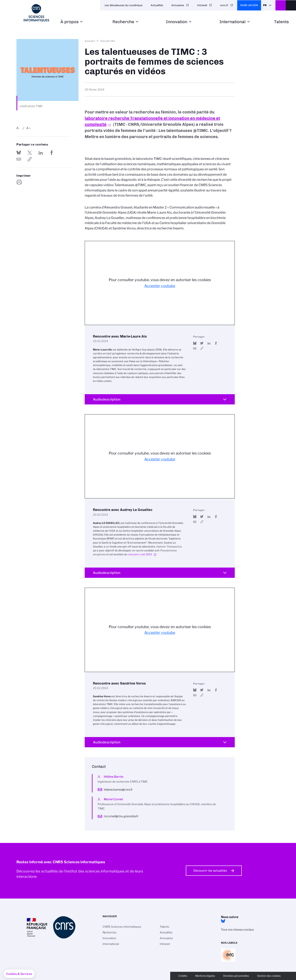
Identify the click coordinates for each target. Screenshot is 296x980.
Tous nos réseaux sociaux (237, 930)
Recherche (123, 22)
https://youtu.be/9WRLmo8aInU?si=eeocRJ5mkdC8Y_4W (202, 522)
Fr (265, 5)
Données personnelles (236, 976)
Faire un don (249, 5)
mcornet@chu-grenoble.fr (121, 816)
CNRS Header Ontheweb (281, 5)
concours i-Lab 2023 (140, 554)
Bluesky (223, 921)
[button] (19, 974)
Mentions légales (205, 976)
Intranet (202, 5)
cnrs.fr (224, 5)
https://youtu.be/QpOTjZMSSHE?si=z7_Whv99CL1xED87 (202, 695)
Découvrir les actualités (210, 871)
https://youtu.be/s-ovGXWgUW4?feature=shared (202, 348)
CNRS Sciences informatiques (122, 927)
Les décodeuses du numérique (124, 5)
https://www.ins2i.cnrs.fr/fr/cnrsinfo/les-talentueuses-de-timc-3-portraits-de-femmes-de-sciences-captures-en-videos (30, 159)
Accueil (90, 41)
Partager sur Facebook (52, 153)
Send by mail (19, 159)
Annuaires (178, 5)
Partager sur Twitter (30, 153)
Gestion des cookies (269, 976)
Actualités (157, 5)
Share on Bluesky (19, 153)
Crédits (183, 976)
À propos (69, 22)
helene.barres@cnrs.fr (118, 790)
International (233, 22)
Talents (281, 22)
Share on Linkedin (41, 153)
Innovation (177, 22)
